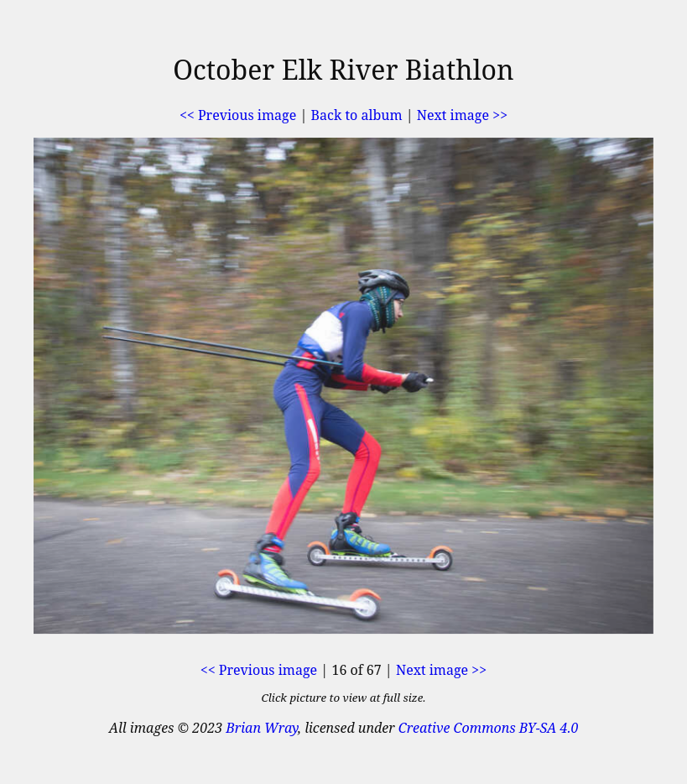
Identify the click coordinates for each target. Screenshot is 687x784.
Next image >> (462, 115)
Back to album (357, 115)
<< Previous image (238, 115)
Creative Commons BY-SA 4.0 (489, 728)
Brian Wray (262, 728)
